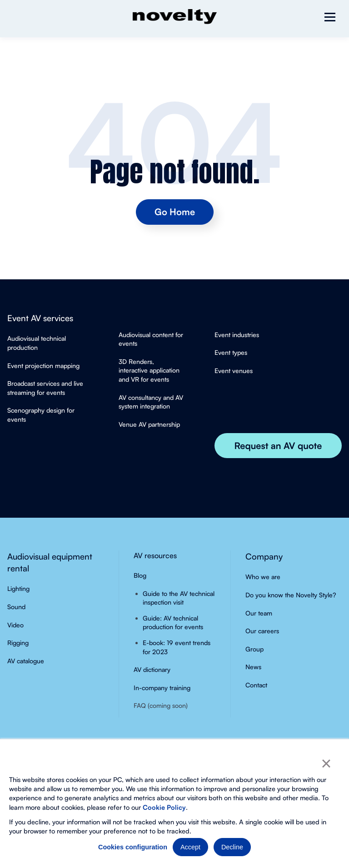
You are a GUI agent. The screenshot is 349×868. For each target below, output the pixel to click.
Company (264, 556)
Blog (140, 575)
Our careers (262, 631)
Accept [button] (190, 847)
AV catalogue (26, 661)
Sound (16, 607)
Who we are (263, 577)
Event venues (234, 371)
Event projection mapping (43, 366)
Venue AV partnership (149, 424)
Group (254, 649)
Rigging (18, 643)
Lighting (18, 588)
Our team (259, 613)
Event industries (237, 335)
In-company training (162, 688)
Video (15, 625)
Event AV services (40, 318)
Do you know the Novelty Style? (291, 595)
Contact (256, 685)
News (253, 667)
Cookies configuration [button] (133, 847)
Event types (231, 352)
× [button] (326, 763)
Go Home (175, 212)
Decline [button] (232, 847)
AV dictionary (152, 669)
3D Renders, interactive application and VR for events (149, 370)
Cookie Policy (164, 807)
